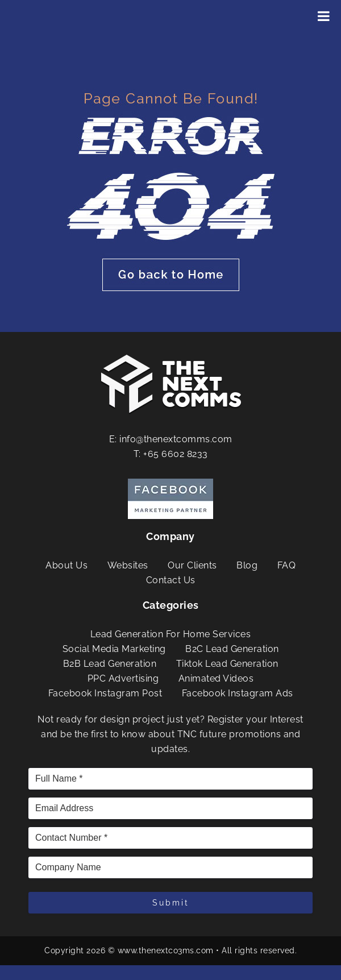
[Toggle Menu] (324, 16)
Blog (247, 565)
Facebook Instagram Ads (238, 693)
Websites (128, 565)
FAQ (287, 565)
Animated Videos (216, 678)
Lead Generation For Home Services (171, 634)
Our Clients (192, 565)
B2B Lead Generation (110, 664)
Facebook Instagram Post (105, 693)
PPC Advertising (123, 678)
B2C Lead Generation (232, 649)
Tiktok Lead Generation (227, 664)
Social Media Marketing (114, 649)
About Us (66, 565)
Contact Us (171, 580)
